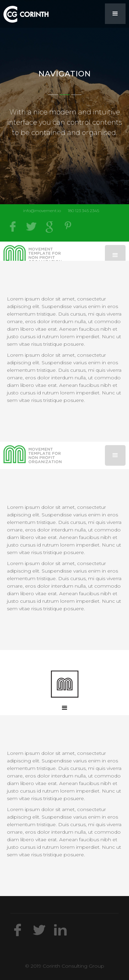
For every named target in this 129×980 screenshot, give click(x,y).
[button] (115, 14)
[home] (24, 13)
